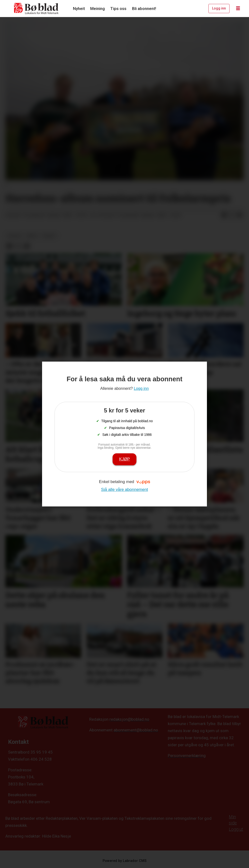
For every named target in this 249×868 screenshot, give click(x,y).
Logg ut (236, 829)
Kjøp (124, 459)
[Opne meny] (238, 9)
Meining (98, 9)
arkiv (32, 236)
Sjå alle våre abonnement (125, 490)
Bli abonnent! (144, 9)
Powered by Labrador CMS (125, 861)
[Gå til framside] (36, 9)
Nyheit (79, 9)
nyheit (49, 236)
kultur (14, 236)
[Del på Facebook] (224, 215)
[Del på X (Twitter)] (232, 215)
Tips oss (118, 9)
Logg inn (219, 8)
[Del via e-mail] (240, 215)
